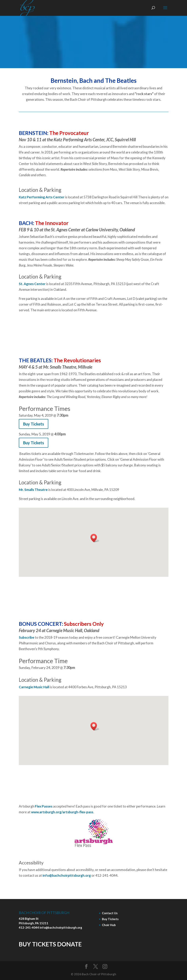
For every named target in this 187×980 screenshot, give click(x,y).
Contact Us (110, 913)
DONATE (69, 944)
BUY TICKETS (37, 944)
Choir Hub (109, 925)
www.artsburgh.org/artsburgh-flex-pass (62, 812)
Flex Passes (44, 806)
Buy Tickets (110, 919)
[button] (95, 538)
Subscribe (27, 637)
